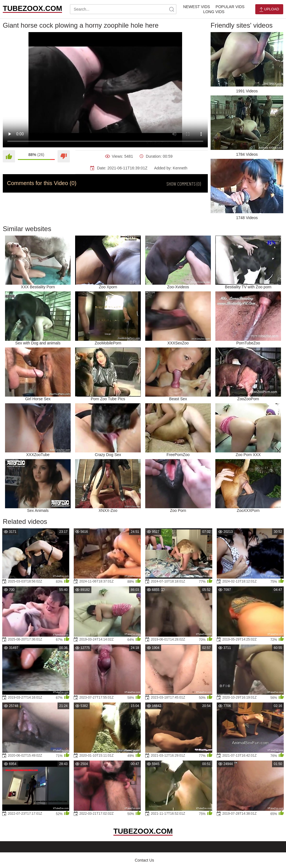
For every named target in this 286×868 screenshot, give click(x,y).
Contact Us (144, 860)
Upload (269, 9)
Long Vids (214, 12)
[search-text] (123, 9)
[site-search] (171, 9)
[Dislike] (64, 156)
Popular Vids (230, 7)
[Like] (9, 156)
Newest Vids (197, 7)
